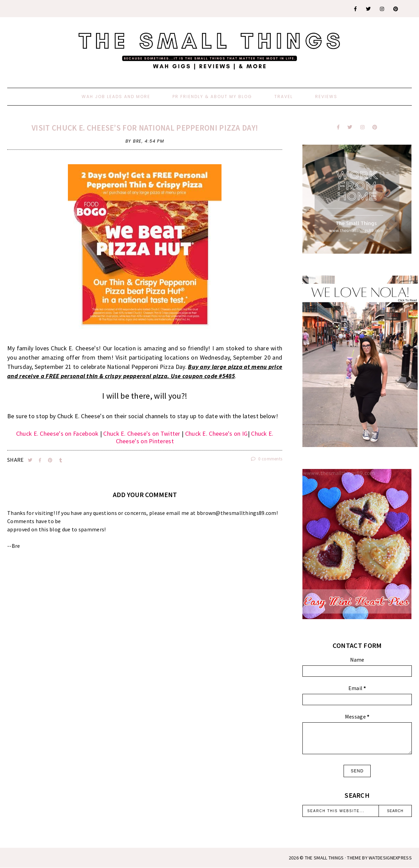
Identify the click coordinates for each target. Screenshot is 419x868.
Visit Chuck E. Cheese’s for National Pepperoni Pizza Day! (145, 128)
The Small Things (324, 858)
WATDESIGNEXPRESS (390, 858)
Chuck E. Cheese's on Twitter (142, 433)
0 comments (267, 459)
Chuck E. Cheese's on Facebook (57, 433)
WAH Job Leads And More (116, 97)
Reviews (326, 97)
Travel (284, 97)
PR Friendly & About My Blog (212, 97)
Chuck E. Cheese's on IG (217, 433)
